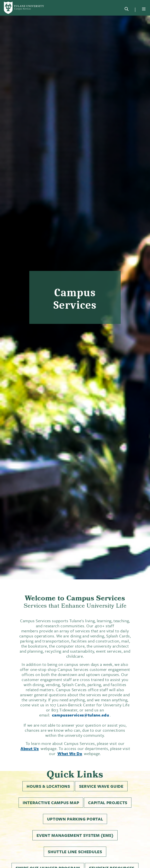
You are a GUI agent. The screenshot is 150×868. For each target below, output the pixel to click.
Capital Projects (108, 803)
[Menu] (144, 9)
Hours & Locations (48, 786)
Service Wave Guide (101, 786)
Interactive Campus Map (51, 803)
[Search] (127, 10)
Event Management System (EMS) (75, 835)
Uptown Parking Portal (75, 819)
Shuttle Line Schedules (75, 852)
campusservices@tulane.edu (81, 715)
